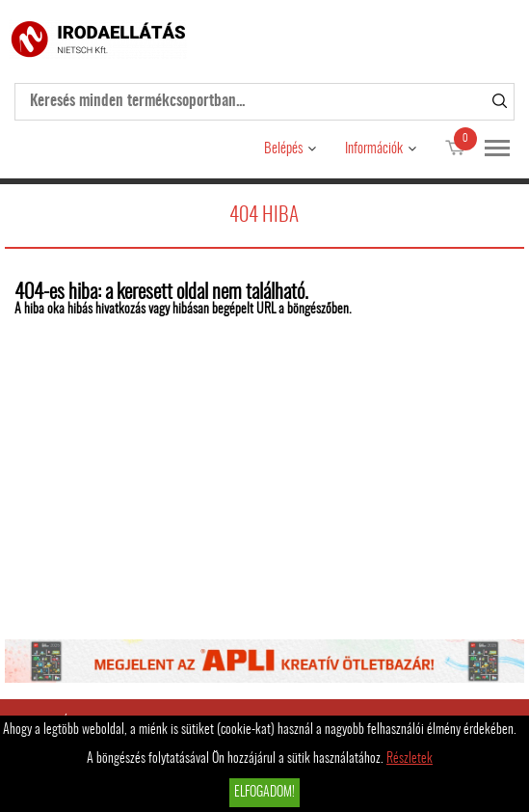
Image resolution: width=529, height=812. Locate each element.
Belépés (283, 149)
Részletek (410, 759)
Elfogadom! (264, 793)
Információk (374, 149)
